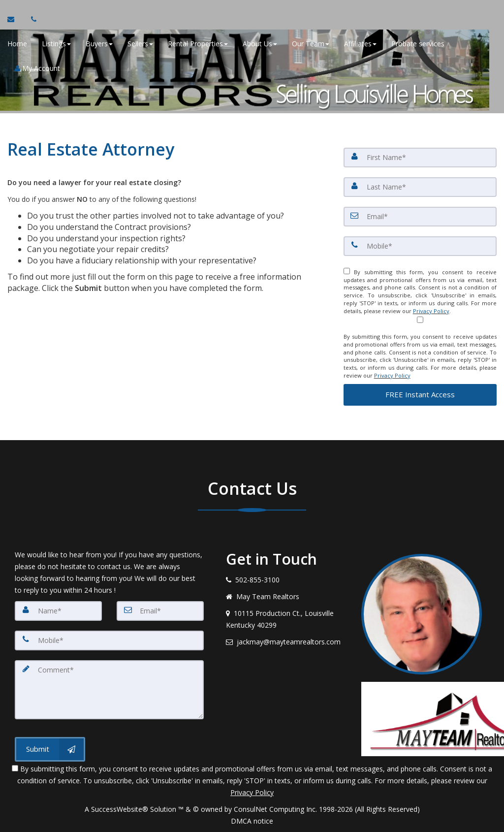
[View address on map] (286, 619)
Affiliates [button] (360, 44)
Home (17, 44)
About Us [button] (260, 44)
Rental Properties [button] (198, 44)
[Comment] (109, 690)
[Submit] (50, 749)
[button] (420, 395)
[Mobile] (420, 246)
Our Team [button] (311, 44)
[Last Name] (420, 187)
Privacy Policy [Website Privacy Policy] (431, 311)
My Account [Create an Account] (37, 69)
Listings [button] (56, 44)
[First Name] (420, 158)
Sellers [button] (140, 44)
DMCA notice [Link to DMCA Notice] (252, 821)
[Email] (420, 217)
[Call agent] (31, 20)
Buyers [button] (99, 44)
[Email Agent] (16, 20)
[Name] (58, 611)
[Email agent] (286, 642)
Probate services (418, 44)
